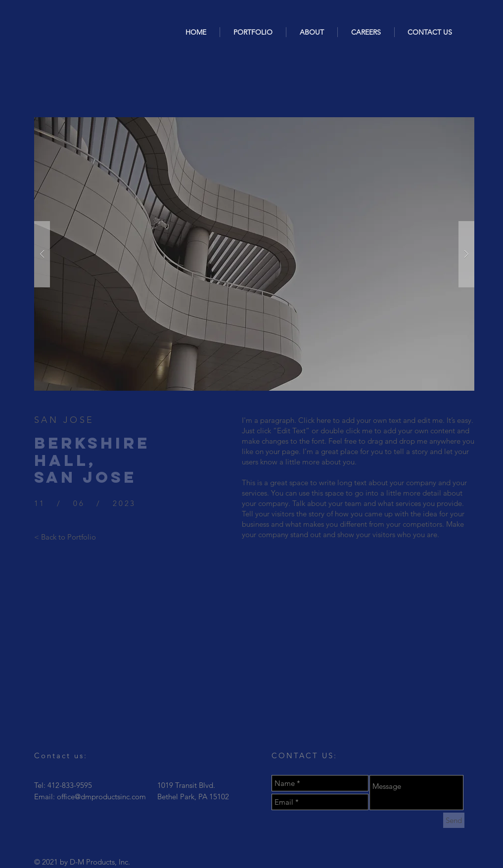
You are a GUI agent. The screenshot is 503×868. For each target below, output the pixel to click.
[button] (254, 254)
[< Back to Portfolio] (65, 537)
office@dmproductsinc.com (101, 797)
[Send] (454, 820)
